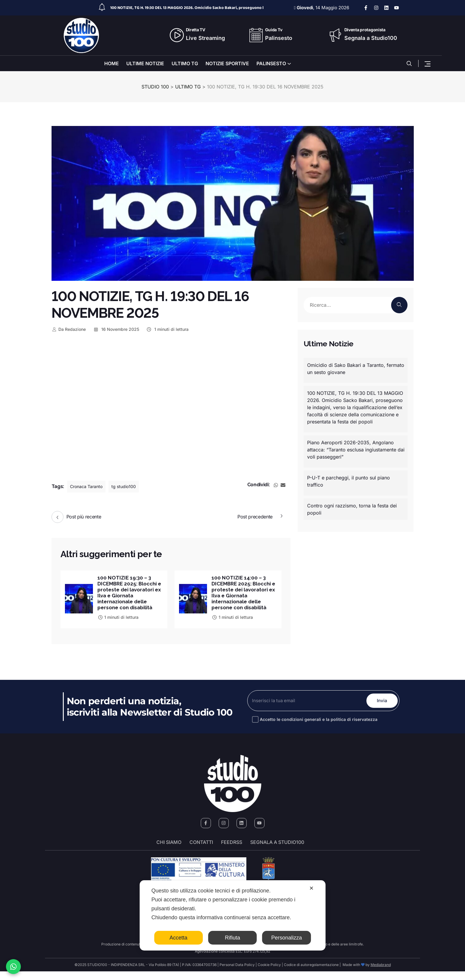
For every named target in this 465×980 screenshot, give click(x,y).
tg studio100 (130, 487)
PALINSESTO (271, 63)
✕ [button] (311, 888)
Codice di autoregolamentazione (311, 973)
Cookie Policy (269, 973)
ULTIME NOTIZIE (145, 63)
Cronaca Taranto (89, 487)
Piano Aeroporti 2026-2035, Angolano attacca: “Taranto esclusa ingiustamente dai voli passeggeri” (356, 450)
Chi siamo (169, 851)
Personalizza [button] (286, 938)
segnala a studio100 (277, 851)
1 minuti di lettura (168, 329)
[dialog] (232, 915)
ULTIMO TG (185, 63)
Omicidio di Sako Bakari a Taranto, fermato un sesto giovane (356, 369)
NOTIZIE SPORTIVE (227, 63)
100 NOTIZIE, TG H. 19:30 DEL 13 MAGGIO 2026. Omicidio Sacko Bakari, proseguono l (187, 8)
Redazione (69, 329)
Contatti (201, 851)
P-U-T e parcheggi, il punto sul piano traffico (349, 481)
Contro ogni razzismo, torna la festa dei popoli (352, 509)
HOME (112, 63)
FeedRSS (232, 851)
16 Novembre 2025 (116, 329)
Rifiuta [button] (232, 938)
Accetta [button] (178, 938)
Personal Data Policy (237, 973)
